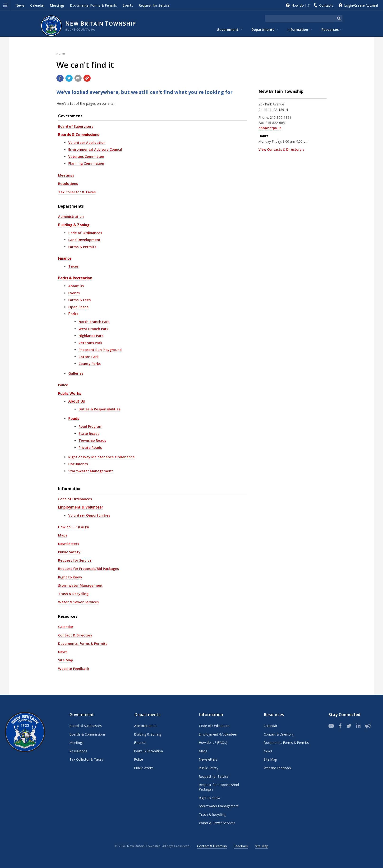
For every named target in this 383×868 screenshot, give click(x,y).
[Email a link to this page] (78, 78)
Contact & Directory (75, 635)
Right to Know (70, 577)
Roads (74, 418)
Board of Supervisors (76, 126)
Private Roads (90, 448)
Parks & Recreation (75, 278)
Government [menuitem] (228, 30)
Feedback (241, 846)
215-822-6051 (276, 123)
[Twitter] (349, 726)
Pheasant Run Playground (100, 350)
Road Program (90, 426)
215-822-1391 (281, 117)
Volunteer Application (87, 143)
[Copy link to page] (87, 78)
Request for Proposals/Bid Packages (88, 569)
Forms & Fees (79, 300)
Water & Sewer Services (78, 602)
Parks (73, 314)
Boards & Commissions (79, 135)
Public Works (70, 393)
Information (70, 489)
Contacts (326, 5)
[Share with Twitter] (69, 78)
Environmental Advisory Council (95, 149)
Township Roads (92, 440)
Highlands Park (91, 336)
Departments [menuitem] (263, 30)
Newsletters (69, 544)
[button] (5, 5)
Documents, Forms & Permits (94, 5)
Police (63, 385)
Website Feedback (74, 669)
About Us (76, 286)
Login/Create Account (361, 5)
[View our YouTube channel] (331, 726)
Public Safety (69, 552)
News (20, 5)
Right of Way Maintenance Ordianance (102, 457)
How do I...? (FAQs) (73, 527)
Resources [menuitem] (330, 30)
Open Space (78, 307)
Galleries (76, 373)
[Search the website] (300, 18)
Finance (65, 258)
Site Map (66, 660)
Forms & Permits (82, 247)
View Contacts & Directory (280, 149)
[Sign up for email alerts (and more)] (368, 726)
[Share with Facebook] (60, 78)
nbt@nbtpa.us (270, 128)
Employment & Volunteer (81, 507)
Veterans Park (90, 343)
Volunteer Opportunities (89, 515)
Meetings (57, 5)
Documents (78, 464)
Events (128, 5)
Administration (71, 216)
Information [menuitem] (298, 30)
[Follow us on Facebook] (340, 726)
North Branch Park (94, 322)
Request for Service (154, 5)
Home (61, 54)
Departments (71, 206)
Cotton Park (89, 357)
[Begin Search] (339, 18)
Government (70, 116)
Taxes (73, 266)
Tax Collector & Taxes (77, 192)
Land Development (84, 240)
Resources (68, 616)
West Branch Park (93, 329)
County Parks (90, 364)
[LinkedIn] (358, 726)
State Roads (89, 434)
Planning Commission (86, 163)
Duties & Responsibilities (99, 409)
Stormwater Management (91, 471)
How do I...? (301, 5)
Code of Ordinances (85, 233)
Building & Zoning (74, 225)
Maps (63, 535)
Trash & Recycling (73, 594)
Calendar (37, 5)
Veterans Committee (86, 157)
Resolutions (68, 184)
